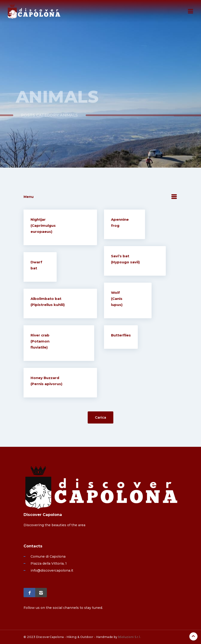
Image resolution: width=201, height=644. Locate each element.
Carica (100, 417)
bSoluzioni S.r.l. (130, 637)
